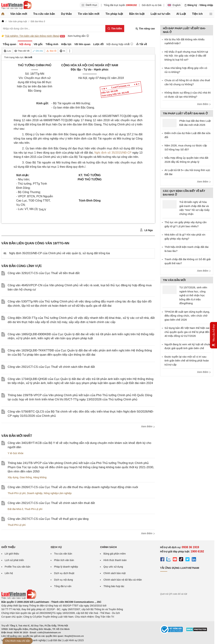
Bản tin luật (137, 14)
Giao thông (26, 477)
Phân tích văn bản (64, 560)
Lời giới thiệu (12, 554)
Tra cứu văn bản (44, 14)
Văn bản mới (19, 14)
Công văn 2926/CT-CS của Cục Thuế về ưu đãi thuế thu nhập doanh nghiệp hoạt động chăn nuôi (73, 487)
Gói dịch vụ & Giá (152, 5)
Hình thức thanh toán (115, 560)
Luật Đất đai (55, 640)
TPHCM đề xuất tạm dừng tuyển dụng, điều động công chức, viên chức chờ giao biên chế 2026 (187, 316)
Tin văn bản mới (89, 14)
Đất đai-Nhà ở (16, 509)
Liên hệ (9, 573)
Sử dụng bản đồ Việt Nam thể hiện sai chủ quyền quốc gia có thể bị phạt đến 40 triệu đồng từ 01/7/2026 (187, 332)
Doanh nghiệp (35, 493)
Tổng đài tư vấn (63, 586)
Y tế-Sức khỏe (16, 453)
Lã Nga (146, 230)
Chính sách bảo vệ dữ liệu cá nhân (123, 580)
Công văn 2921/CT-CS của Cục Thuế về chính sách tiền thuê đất (51, 367)
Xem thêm (148, 426)
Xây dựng (13, 477)
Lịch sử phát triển (14, 560)
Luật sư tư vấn (160, 14)
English (174, 5)
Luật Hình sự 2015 (73, 640)
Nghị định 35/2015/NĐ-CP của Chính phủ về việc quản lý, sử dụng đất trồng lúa (60, 253)
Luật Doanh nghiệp (35, 640)
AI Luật (181, 14)
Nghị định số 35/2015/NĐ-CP (113, 153)
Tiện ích (197, 14)
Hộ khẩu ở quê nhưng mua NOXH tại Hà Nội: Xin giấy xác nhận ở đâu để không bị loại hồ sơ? (186, 56)
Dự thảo (66, 14)
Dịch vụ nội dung (63, 580)
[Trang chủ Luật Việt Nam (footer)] (19, 598)
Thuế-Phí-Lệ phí (17, 493)
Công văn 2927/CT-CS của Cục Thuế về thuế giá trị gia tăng (48, 519)
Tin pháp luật (114, 14)
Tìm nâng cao (145, 29)
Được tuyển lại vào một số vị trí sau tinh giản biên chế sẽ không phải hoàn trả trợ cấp (187, 361)
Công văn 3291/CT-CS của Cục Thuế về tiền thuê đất (44, 273)
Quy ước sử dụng (113, 567)
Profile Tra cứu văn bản (18, 567)
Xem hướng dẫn (78, 36)
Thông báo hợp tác (114, 586)
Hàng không (40, 477)
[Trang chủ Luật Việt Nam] (17, 5)
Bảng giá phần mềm (114, 554)
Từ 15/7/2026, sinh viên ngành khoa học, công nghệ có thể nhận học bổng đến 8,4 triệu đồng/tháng (193, 295)
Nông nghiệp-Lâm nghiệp (58, 493)
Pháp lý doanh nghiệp (66, 567)
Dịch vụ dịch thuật (64, 573)
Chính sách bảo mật (114, 573)
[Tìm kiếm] (115, 29)
